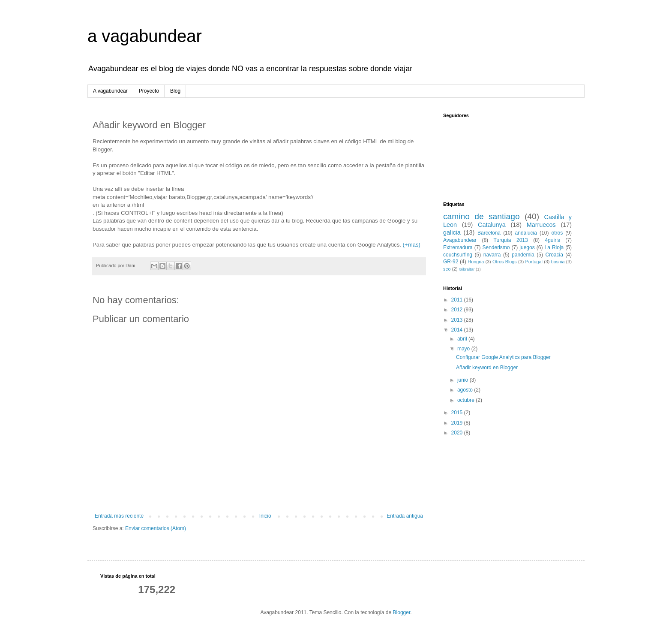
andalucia (526, 233)
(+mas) (411, 245)
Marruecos (541, 225)
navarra (492, 255)
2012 (458, 310)
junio (463, 380)
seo (447, 269)
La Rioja (554, 247)
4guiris (552, 240)
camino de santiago (481, 216)
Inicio (265, 516)
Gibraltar (467, 269)
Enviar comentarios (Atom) (156, 528)
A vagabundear (110, 91)
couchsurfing (458, 255)
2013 (458, 320)
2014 (458, 330)
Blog (175, 91)
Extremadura (458, 247)
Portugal (534, 262)
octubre (466, 400)
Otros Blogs (505, 262)
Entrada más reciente (119, 516)
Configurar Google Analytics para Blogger (503, 357)
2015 (458, 413)
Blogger (402, 612)
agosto (466, 390)
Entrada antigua (405, 516)
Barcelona (489, 233)
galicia (452, 232)
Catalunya (492, 225)
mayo (464, 349)
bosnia (558, 262)
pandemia (523, 255)
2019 (458, 423)
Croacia (554, 255)
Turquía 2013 (511, 240)
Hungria (476, 262)
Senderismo (496, 247)
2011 (458, 300)
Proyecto (149, 91)
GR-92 (451, 262)
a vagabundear (145, 36)
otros (557, 233)
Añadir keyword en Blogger (487, 368)
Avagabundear (460, 240)
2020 (458, 433)
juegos (527, 247)
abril (463, 339)
